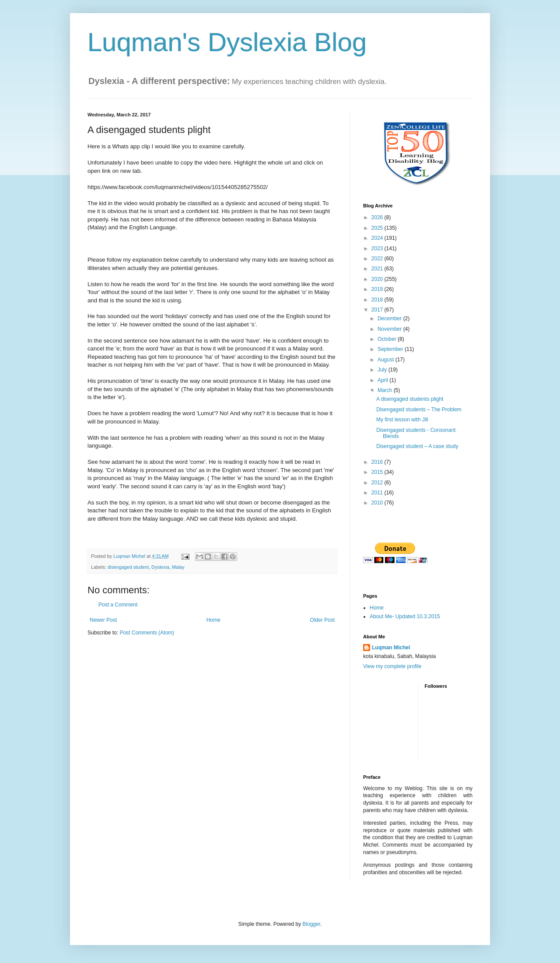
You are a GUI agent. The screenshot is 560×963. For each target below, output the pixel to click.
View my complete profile (392, 666)
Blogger (311, 924)
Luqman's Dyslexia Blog (227, 42)
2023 (378, 249)
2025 (378, 228)
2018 (378, 300)
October (388, 339)
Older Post (322, 620)
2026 (378, 217)
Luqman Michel (391, 648)
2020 (378, 279)
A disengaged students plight (410, 399)
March (386, 390)
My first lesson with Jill (402, 420)
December (390, 319)
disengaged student (128, 567)
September (391, 349)
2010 (378, 503)
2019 (378, 289)
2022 (378, 259)
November (390, 329)
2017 (378, 310)
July (383, 370)
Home (213, 620)
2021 (378, 269)
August (387, 360)
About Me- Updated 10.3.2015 (405, 616)
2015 (378, 472)
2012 (378, 483)
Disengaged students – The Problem (419, 410)
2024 (378, 238)
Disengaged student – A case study (417, 446)
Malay (178, 567)
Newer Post (103, 620)
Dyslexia (160, 567)
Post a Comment (118, 605)
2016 (378, 462)
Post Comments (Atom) (147, 633)
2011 (378, 493)
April (383, 380)
